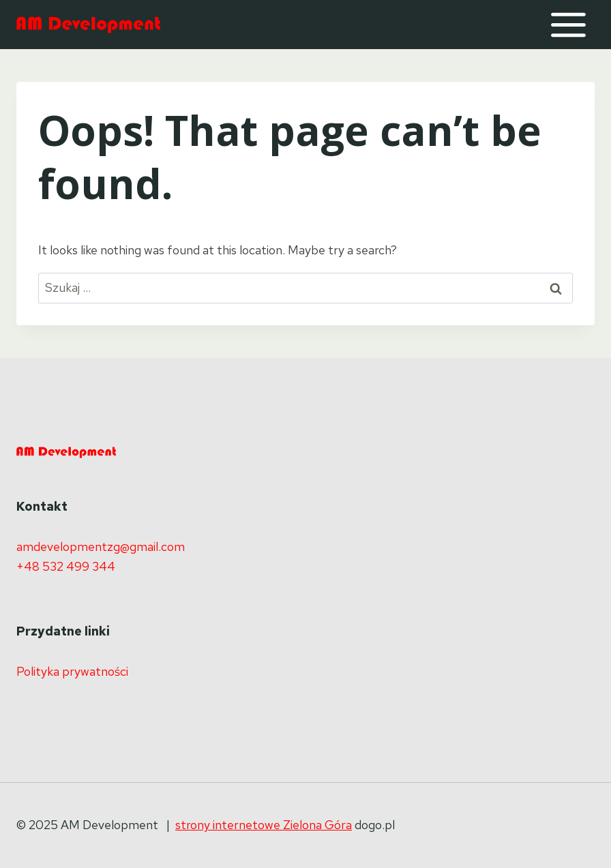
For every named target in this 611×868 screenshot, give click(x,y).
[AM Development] (88, 25)
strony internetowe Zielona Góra (264, 825)
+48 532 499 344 (66, 566)
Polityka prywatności (72, 671)
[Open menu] (568, 25)
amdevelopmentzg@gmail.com (101, 547)
